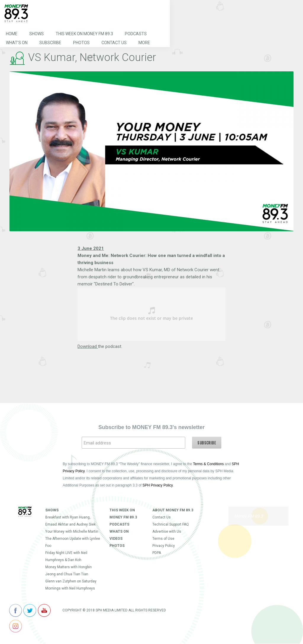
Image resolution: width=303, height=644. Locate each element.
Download (88, 346)
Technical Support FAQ (171, 524)
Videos (116, 539)
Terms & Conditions (208, 464)
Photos (81, 43)
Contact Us (114, 43)
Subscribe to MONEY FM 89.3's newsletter (151, 427)
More (144, 43)
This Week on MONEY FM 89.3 (84, 34)
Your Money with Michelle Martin (72, 531)
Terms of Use (163, 539)
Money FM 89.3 (249, 516)
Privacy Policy (164, 546)
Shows (37, 34)
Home (12, 34)
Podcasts (136, 34)
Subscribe (50, 43)
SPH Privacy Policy (158, 485)
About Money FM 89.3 (173, 510)
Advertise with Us (167, 531)
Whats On (119, 531)
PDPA (157, 553)
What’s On (17, 43)
